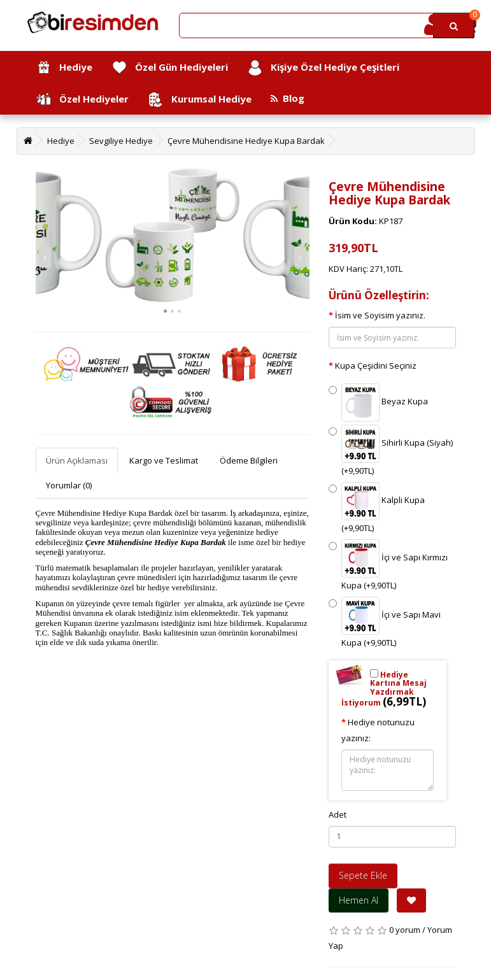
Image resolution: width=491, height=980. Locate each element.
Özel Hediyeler (82, 100)
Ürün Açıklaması (77, 460)
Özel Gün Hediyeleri (170, 68)
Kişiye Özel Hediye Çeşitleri (323, 68)
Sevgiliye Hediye (121, 141)
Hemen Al (359, 900)
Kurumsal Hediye (200, 100)
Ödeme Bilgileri (249, 460)
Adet (338, 814)
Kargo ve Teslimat (164, 460)
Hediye (64, 68)
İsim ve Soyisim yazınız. (380, 315)
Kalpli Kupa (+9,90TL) (377, 508)
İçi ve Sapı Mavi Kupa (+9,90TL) (385, 622)
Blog (288, 98)
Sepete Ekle (363, 875)
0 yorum (405, 930)
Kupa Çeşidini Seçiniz (376, 366)
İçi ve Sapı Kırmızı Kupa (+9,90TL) (388, 565)
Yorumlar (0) (69, 485)
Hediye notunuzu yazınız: (378, 730)
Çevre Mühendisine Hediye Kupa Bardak (246, 141)
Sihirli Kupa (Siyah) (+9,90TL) (391, 451)
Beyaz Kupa (378, 402)
